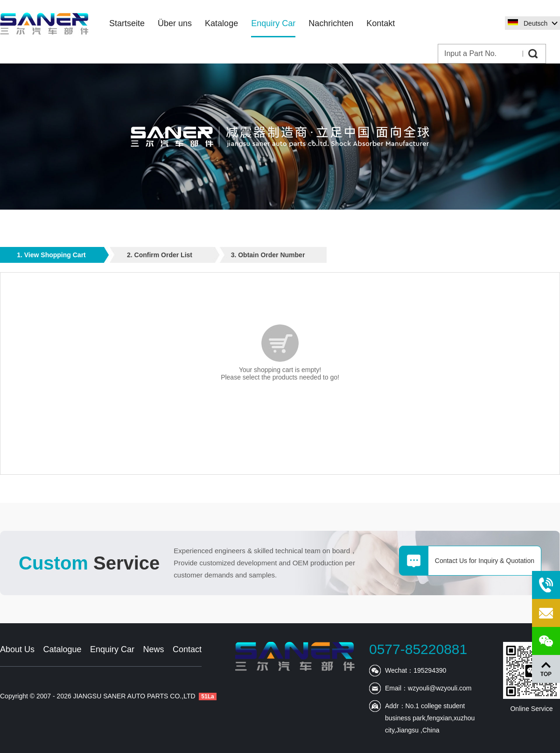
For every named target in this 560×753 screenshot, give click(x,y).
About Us (17, 649)
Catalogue (62, 649)
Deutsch (535, 23)
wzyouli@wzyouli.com (440, 688)
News (153, 649)
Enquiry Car (112, 649)
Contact (187, 649)
